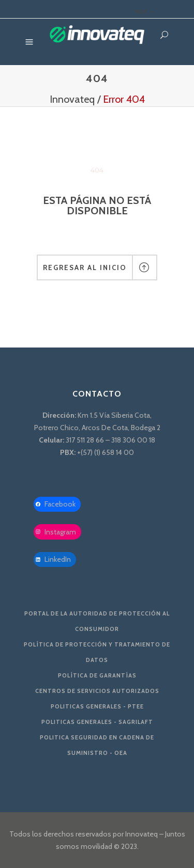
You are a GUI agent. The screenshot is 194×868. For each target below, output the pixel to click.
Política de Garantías (97, 675)
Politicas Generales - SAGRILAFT (97, 722)
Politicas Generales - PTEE (97, 706)
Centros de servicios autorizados (97, 691)
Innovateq (72, 99)
